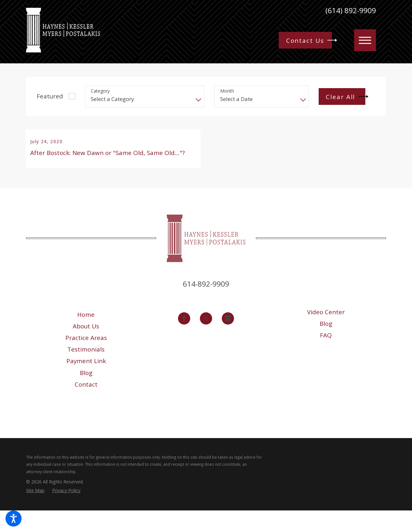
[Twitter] (206, 340)
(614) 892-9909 (351, 11)
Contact (86, 406)
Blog (86, 394)
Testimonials (86, 371)
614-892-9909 (206, 306)
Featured (50, 96)
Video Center (326, 334)
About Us (86, 348)
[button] (14, 518)
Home (86, 336)
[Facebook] (184, 340)
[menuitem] (86, 336)
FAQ (326, 357)
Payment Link (86, 383)
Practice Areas (86, 360)
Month (227, 91)
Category (100, 91)
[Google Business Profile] (228, 340)
